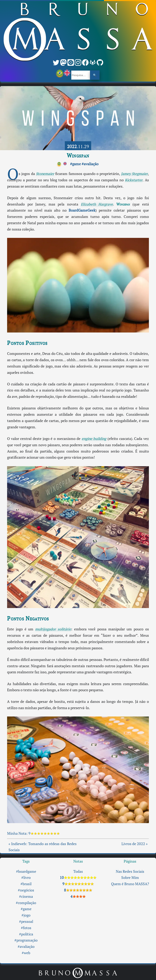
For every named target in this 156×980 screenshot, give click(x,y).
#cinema (26, 896)
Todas (78, 871)
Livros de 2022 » (134, 844)
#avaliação (90, 164)
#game (75, 164)
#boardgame (26, 871)
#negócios (26, 890)
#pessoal (26, 921)
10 (78, 878)
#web (26, 953)
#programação (26, 940)
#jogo (26, 915)
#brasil (26, 884)
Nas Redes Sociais (130, 871)
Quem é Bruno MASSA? (130, 884)
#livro (26, 878)
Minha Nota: (18, 833)
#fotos (26, 928)
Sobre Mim (130, 878)
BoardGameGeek (82, 210)
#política (26, 934)
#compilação (26, 903)
